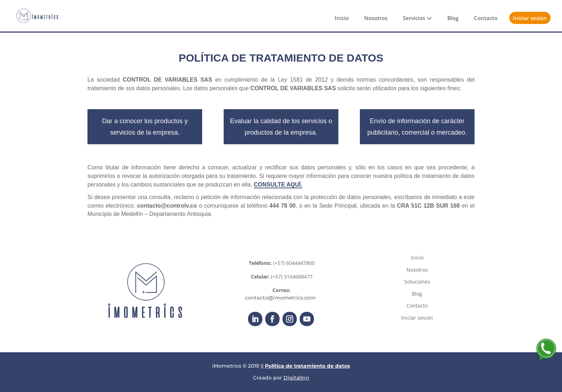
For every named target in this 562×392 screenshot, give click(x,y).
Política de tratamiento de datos (307, 366)
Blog (453, 18)
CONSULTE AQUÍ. (278, 185)
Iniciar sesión (530, 18)
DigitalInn (296, 378)
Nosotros (376, 18)
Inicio (342, 18)
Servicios (417, 18)
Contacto (486, 18)
